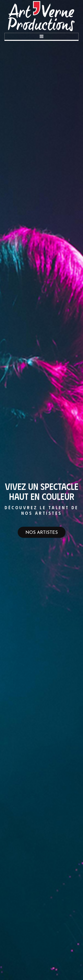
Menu (41, 36)
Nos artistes (42, 533)
